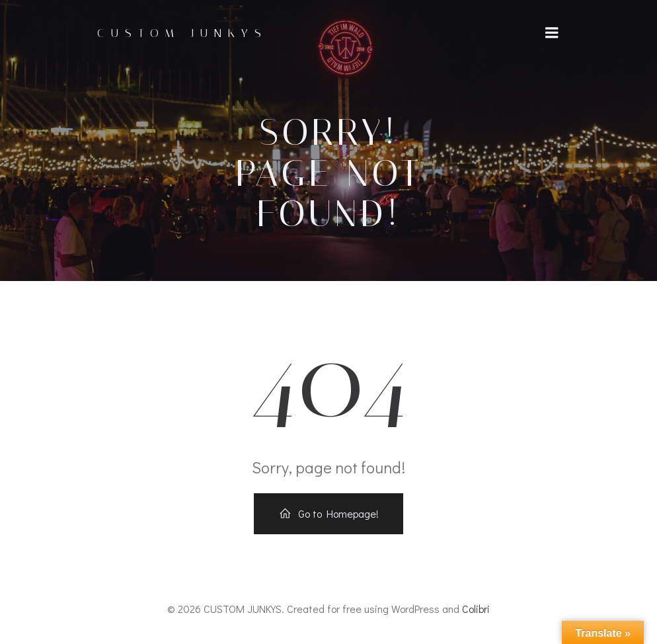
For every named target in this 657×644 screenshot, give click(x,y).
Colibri (476, 609)
